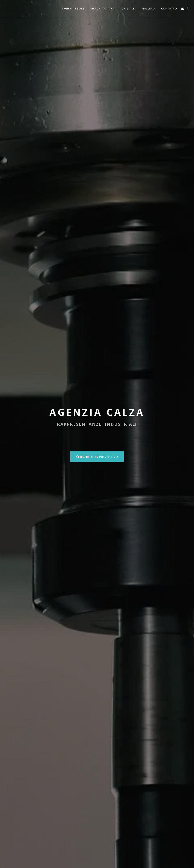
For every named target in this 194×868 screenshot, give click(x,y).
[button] (183, 9)
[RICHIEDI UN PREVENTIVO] (97, 457)
